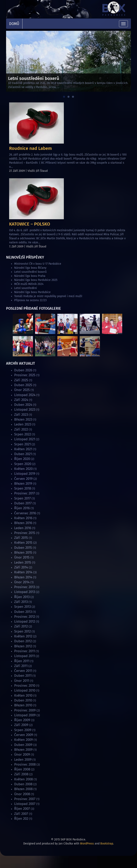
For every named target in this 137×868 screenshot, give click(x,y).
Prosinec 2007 (25, 799)
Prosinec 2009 (25, 710)
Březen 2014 (23, 577)
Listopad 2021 (25, 439)
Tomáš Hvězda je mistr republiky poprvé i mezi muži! (48, 296)
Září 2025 (21, 380)
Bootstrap (107, 844)
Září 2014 (21, 567)
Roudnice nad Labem (31, 148)
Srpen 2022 (23, 434)
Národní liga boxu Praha (30, 276)
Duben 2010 (23, 700)
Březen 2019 (23, 484)
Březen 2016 (23, 523)
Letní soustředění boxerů (30, 272)
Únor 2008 (22, 794)
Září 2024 (21, 400)
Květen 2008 (24, 779)
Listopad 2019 (25, 474)
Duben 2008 (23, 784)
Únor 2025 (22, 390)
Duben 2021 (23, 454)
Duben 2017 (23, 503)
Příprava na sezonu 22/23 (30, 300)
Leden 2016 (23, 528)
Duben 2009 (23, 745)
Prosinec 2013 (25, 587)
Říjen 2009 (22, 720)
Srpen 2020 (23, 464)
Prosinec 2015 (25, 533)
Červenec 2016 (25, 513)
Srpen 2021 (22, 444)
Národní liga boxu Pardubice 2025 (36, 280)
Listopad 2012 (25, 621)
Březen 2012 (23, 646)
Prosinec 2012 (25, 617)
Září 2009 (21, 725)
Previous (11, 60)
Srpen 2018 (23, 488)
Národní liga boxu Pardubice (32, 292)
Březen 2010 (23, 705)
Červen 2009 (24, 735)
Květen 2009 (24, 740)
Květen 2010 (23, 696)
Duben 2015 (23, 548)
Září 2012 (21, 626)
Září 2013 (21, 602)
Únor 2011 (22, 681)
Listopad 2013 (25, 592)
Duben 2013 (23, 612)
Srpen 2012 (22, 631)
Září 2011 (21, 666)
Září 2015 (21, 538)
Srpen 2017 (22, 498)
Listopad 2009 (25, 715)
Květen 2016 (23, 518)
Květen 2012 (23, 636)
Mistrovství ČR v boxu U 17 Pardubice (38, 264)
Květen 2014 (23, 572)
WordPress (87, 844)
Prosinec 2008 (25, 764)
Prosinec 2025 (25, 375)
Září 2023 (21, 415)
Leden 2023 (23, 424)
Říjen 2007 (22, 809)
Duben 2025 (23, 385)
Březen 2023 (23, 419)
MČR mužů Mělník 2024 (29, 284)
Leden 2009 (23, 760)
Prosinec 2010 (25, 686)
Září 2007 (21, 814)
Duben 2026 (23, 370)
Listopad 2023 (25, 410)
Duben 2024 (23, 405)
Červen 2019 (23, 479)
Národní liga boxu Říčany (30, 268)
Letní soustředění (26, 288)
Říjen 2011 (22, 661)
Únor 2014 (22, 582)
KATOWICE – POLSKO (30, 224)
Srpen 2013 (22, 607)
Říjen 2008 (22, 769)
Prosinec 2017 (25, 493)
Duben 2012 (23, 641)
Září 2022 (21, 429)
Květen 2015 (23, 543)
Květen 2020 (23, 469)
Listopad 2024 (25, 395)
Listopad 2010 (25, 690)
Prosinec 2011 (25, 651)
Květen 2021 (23, 449)
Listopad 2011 (25, 656)
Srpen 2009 (23, 730)
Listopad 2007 (25, 804)
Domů (14, 24)
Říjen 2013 (22, 597)
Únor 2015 (22, 557)
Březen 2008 (23, 789)
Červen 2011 (23, 671)
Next (126, 60)
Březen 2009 (23, 750)
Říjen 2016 (22, 508)
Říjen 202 (21, 819)
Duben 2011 (23, 676)
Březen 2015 (23, 553)
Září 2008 (21, 774)
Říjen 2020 (22, 459)
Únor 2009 (22, 755)
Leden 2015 (23, 562)
